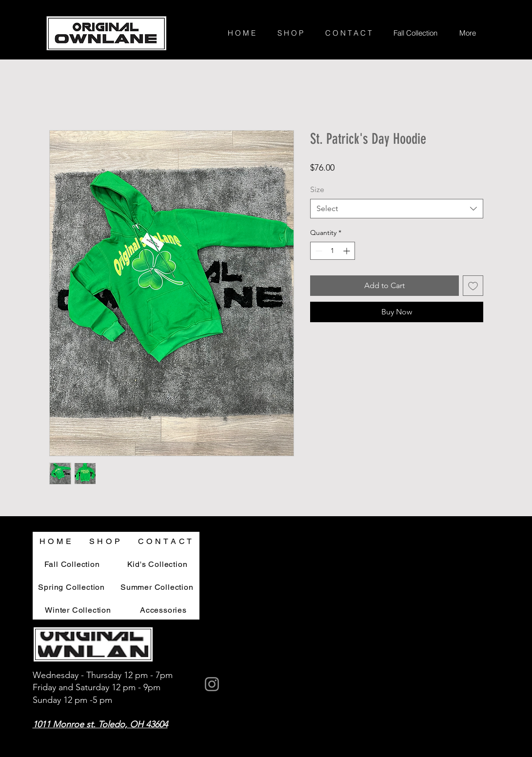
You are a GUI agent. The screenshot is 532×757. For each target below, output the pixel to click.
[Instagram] (212, 684)
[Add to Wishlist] (473, 286)
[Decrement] (318, 251)
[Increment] (347, 251)
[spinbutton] (333, 251)
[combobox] (397, 209)
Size (317, 189)
